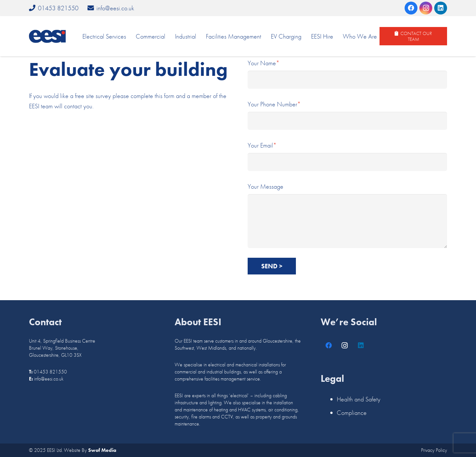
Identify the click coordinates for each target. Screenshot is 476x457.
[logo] (47, 36)
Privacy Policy (434, 450)
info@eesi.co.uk (49, 379)
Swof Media (102, 450)
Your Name (347, 74)
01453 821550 (50, 372)
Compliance (352, 413)
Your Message (347, 215)
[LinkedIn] (441, 8)
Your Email (347, 156)
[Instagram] (426, 8)
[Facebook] (411, 8)
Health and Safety (359, 399)
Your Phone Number (347, 115)
